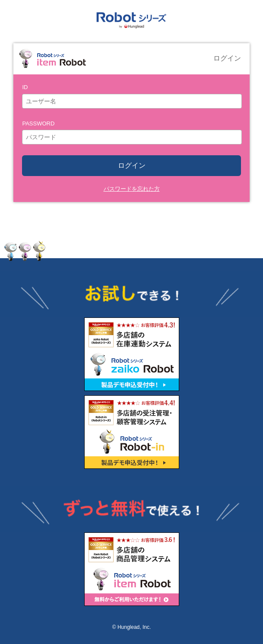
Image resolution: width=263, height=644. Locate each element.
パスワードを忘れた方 (132, 189)
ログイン (132, 165)
